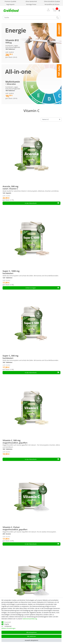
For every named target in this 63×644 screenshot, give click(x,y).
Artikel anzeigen (42, 288)
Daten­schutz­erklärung (30, 619)
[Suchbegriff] (29, 18)
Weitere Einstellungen (8, 628)
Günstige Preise (31, 4)
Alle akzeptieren (31, 632)
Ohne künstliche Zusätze (52, 1)
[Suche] (57, 18)
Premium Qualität (10, 1)
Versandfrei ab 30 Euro (52, 4)
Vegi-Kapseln (10, 4)
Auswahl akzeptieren (31, 640)
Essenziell (8, 622)
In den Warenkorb (42, 203)
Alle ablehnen (32, 636)
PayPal (7, 624)
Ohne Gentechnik (31, 1)
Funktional (8, 626)
